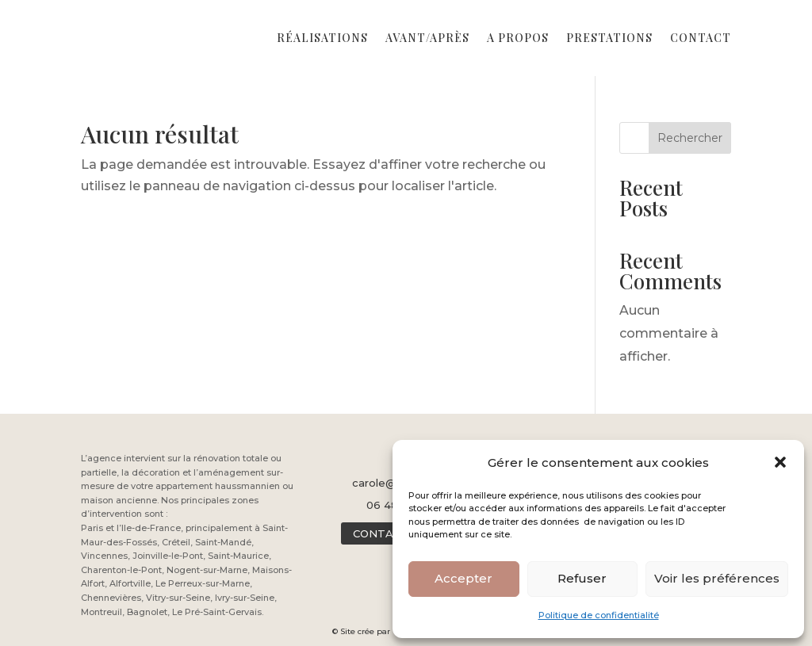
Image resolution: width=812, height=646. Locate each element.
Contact (701, 38)
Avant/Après (427, 38)
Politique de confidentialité (599, 615)
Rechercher (690, 138)
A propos (518, 38)
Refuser (582, 578)
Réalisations (322, 38)
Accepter (463, 578)
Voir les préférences (717, 578)
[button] (780, 462)
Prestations (609, 38)
